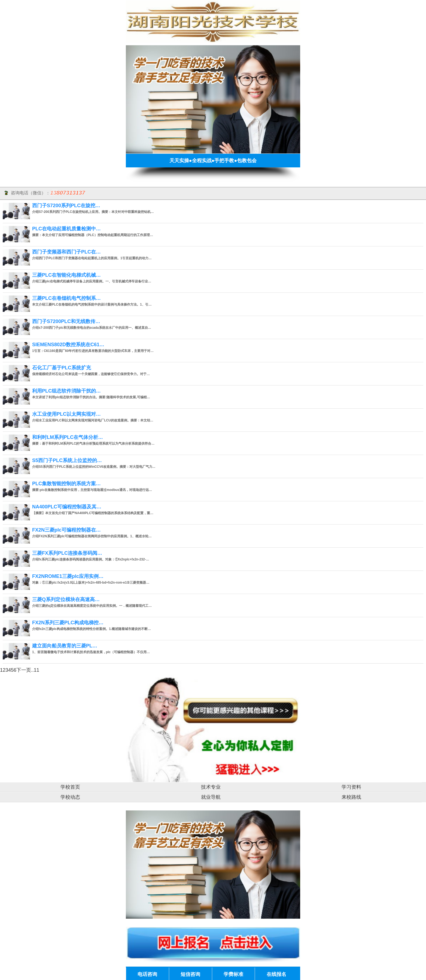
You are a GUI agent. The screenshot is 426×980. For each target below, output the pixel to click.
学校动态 (70, 797)
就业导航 (211, 797)
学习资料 (351, 787)
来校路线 (351, 797)
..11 (35, 670)
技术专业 (211, 787)
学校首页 (70, 787)
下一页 (24, 670)
